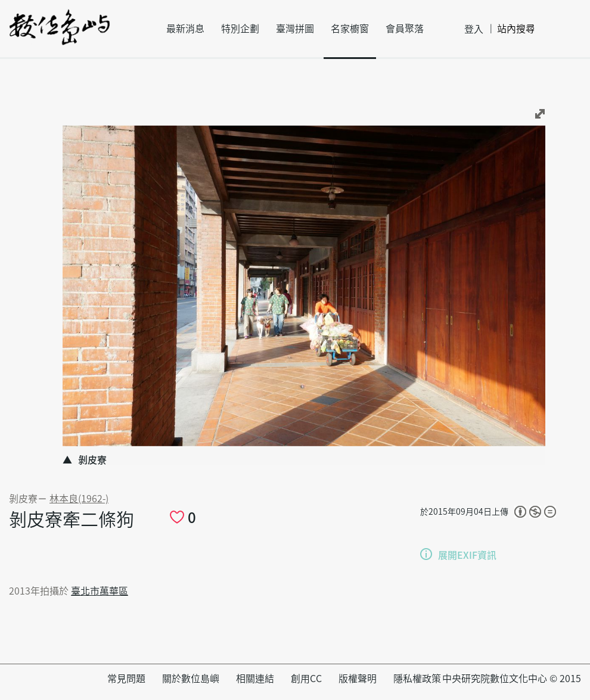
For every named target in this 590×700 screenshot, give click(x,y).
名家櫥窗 (350, 29)
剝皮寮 (23, 499)
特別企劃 (240, 29)
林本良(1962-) (79, 499)
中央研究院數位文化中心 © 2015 (512, 679)
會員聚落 (405, 29)
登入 (474, 29)
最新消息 (185, 29)
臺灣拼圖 (295, 29)
